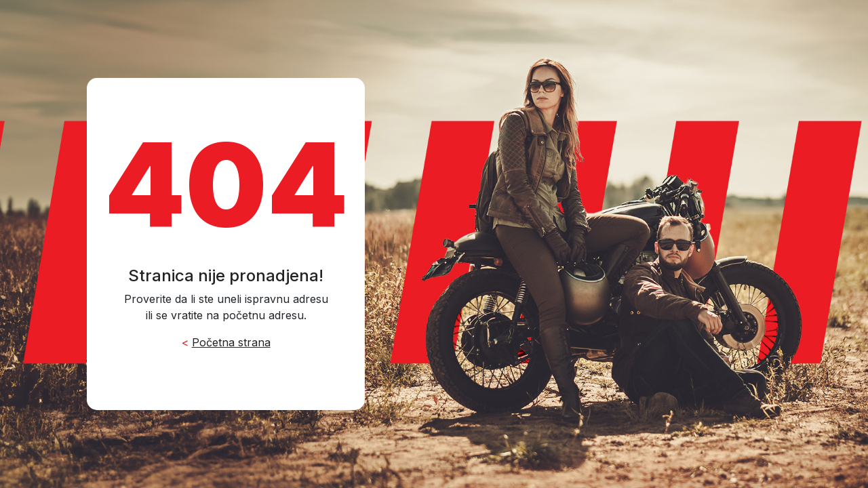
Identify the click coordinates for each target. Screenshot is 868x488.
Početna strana (231, 342)
